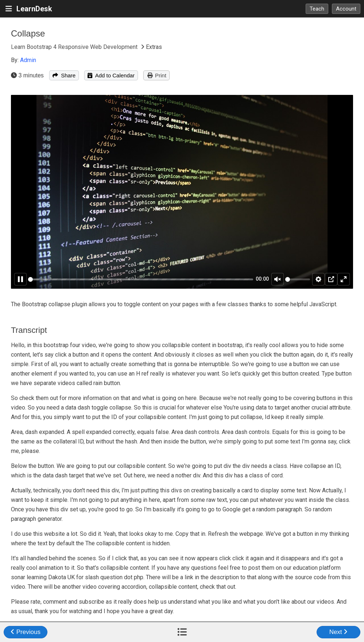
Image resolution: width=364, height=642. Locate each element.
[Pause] (20, 279)
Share (64, 75)
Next (339, 632)
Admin (28, 60)
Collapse (28, 33)
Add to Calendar (111, 75)
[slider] (141, 279)
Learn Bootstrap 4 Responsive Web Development (75, 47)
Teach (317, 9)
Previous (26, 632)
